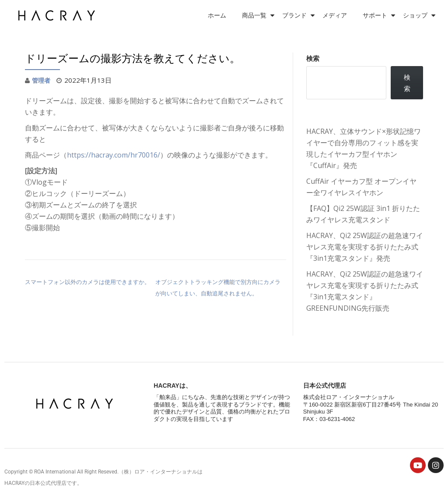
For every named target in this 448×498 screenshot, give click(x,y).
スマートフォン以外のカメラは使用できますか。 (87, 281)
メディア (335, 15)
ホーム (217, 15)
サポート (375, 15)
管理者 (42, 80)
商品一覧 (254, 15)
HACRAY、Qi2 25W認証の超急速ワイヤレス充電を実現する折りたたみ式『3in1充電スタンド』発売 (365, 247)
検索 (313, 58)
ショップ (415, 15)
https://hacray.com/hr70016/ (114, 154)
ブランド (294, 15)
